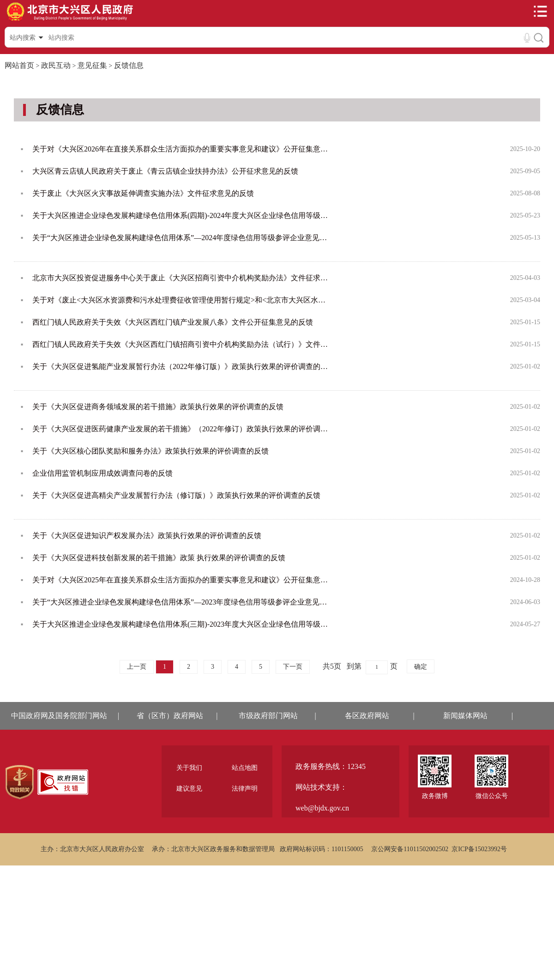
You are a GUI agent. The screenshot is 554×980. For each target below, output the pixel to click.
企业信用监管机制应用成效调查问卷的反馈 (102, 473)
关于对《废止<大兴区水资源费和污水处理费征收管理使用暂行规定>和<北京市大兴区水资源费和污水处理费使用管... (181, 300)
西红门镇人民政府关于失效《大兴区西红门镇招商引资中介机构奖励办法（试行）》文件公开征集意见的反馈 (181, 344)
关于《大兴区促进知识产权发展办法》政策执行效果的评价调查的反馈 (147, 535)
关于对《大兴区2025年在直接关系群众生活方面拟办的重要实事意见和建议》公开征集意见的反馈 (181, 580)
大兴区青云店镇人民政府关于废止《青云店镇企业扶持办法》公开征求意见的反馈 (165, 171)
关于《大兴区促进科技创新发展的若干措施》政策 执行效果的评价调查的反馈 (159, 558)
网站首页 (19, 65)
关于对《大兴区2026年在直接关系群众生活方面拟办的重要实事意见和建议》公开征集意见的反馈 (181, 149)
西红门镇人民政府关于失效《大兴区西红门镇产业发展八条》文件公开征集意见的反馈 (173, 322)
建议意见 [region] (189, 789)
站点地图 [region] (245, 768)
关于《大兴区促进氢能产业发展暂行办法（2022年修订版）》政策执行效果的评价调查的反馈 (181, 366)
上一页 (137, 667)
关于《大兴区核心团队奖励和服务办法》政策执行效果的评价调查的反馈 (151, 451)
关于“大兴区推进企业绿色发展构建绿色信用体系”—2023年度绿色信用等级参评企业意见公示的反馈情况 (181, 602)
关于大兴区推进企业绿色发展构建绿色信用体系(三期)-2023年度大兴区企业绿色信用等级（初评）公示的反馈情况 (181, 624)
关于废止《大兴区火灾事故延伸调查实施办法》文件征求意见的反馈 (143, 193)
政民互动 (56, 65)
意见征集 (92, 65)
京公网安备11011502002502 (410, 849)
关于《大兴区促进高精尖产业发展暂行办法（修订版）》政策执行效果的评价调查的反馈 (176, 495)
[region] (20, 782)
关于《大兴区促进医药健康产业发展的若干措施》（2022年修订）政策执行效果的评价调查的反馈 (181, 429)
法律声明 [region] (245, 789)
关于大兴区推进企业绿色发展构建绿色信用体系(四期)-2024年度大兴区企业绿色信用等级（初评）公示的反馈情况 (181, 215)
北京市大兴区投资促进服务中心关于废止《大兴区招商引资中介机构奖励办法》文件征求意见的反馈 (181, 278)
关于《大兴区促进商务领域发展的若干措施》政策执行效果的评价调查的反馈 (158, 407)
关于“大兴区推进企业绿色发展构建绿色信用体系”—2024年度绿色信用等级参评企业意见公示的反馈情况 (181, 238)
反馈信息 (129, 65)
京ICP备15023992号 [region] (479, 849)
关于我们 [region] (189, 768)
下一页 (293, 667)
